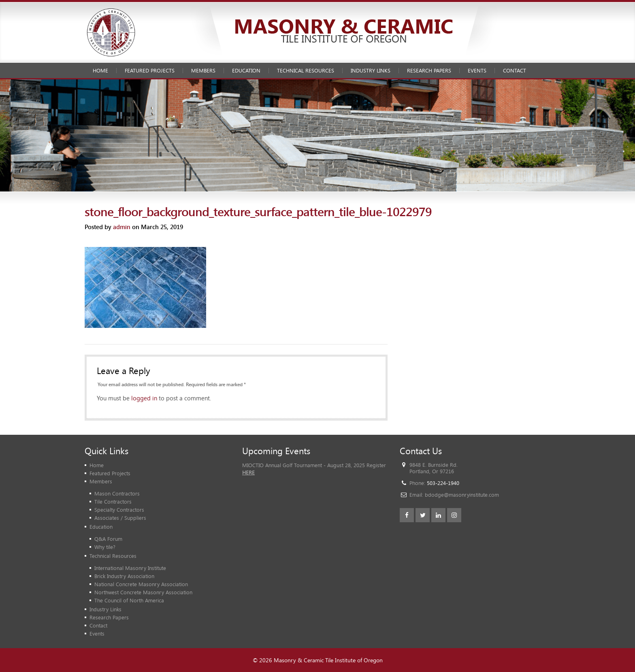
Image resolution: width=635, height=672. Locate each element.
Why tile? (105, 547)
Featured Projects (150, 70)
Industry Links (371, 70)
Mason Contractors (117, 493)
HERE (248, 472)
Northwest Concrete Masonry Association (143, 592)
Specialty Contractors (119, 510)
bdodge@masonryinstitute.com (462, 495)
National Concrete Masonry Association (141, 584)
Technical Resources (306, 70)
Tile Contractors (113, 502)
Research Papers (429, 70)
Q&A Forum (108, 539)
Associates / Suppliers (120, 518)
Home (100, 70)
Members (203, 70)
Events (477, 70)
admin (122, 227)
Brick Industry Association (124, 576)
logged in (144, 398)
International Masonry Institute (130, 568)
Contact (515, 70)
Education (246, 70)
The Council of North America (129, 600)
